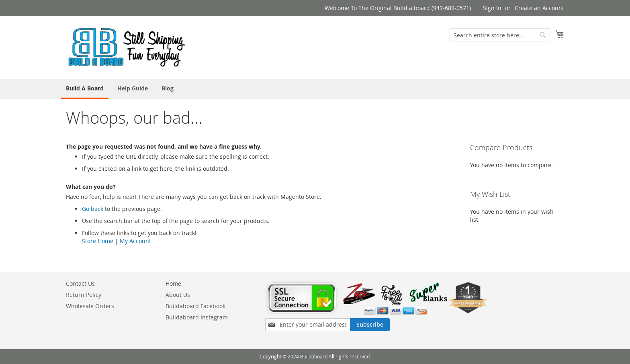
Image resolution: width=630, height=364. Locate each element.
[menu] (315, 89)
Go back (93, 209)
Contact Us (80, 283)
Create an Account (539, 8)
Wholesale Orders (90, 306)
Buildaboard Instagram (197, 317)
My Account (135, 241)
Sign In (492, 8)
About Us (178, 295)
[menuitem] (85, 89)
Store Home (98, 241)
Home (173, 283)
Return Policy (84, 295)
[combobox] (500, 35)
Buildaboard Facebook (195, 306)
